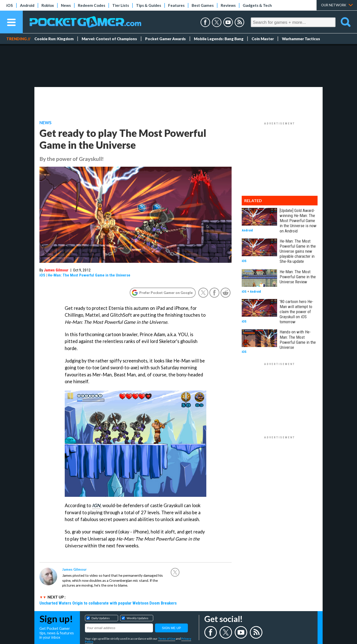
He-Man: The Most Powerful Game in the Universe (89, 275)
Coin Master (263, 39)
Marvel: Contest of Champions (109, 39)
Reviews (228, 5)
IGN (96, 505)
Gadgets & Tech (257, 5)
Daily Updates (101, 618)
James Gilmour (56, 270)
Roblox (48, 5)
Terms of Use (167, 639)
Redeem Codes (92, 5)
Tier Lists (121, 5)
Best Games (203, 5)
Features (176, 5)
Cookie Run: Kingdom (54, 39)
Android (27, 5)
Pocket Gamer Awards (165, 39)
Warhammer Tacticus (301, 39)
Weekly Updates (138, 618)
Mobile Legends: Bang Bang (219, 39)
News (66, 5)
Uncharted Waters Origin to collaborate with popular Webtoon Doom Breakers (108, 603)
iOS (10, 5)
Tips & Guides (149, 5)
